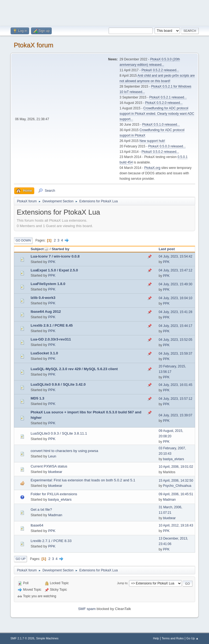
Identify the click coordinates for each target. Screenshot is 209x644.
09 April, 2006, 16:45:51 (176, 494)
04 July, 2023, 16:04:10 (176, 298)
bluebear (55, 472)
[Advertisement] (104, 12)
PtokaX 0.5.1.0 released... (161, 125)
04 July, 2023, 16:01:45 (176, 385)
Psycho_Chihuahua (177, 486)
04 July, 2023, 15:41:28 (176, 312)
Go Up (20, 559)
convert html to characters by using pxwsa (64, 451)
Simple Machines (47, 638)
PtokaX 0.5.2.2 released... (160, 70)
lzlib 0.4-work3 (43, 298)
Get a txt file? (41, 510)
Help (156, 638)
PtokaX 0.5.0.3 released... (167, 146)
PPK (52, 262)
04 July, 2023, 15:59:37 (176, 354)
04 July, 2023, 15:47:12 (176, 270)
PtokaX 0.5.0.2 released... (160, 152)
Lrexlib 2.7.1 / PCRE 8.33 (51, 541)
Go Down (23, 240)
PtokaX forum (33, 45)
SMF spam (87, 609)
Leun (52, 456)
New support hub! (152, 141)
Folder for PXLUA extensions (54, 494)
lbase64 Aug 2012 (46, 312)
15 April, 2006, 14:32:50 (176, 481)
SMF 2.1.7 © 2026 (22, 638)
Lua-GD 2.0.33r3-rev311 (51, 339)
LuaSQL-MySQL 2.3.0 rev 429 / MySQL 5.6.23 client (74, 369)
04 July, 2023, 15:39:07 (176, 415)
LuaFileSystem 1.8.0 (48, 284)
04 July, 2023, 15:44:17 (176, 326)
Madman (169, 500)
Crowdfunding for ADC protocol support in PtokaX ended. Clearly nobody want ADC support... (157, 114)
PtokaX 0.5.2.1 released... (168, 97)
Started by (61, 249)
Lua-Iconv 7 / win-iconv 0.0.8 (55, 256)
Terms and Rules (173, 638)
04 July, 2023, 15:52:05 (176, 340)
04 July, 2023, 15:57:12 (176, 399)
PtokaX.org (152, 168)
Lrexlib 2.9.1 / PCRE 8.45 (52, 325)
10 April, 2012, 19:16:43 (176, 525)
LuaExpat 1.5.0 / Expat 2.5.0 (54, 270)
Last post (167, 249)
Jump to (122, 583)
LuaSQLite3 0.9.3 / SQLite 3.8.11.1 (59, 433)
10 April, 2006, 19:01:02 (176, 467)
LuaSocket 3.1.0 (44, 353)
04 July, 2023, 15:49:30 (176, 284)
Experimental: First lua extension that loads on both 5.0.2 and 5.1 (83, 480)
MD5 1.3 (37, 398)
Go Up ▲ (193, 638)
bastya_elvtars (173, 459)
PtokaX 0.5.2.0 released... (164, 103)
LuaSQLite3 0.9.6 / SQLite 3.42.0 (58, 384)
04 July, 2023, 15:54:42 (176, 256)
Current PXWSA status (49, 466)
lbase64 (37, 525)
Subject (39, 249)
